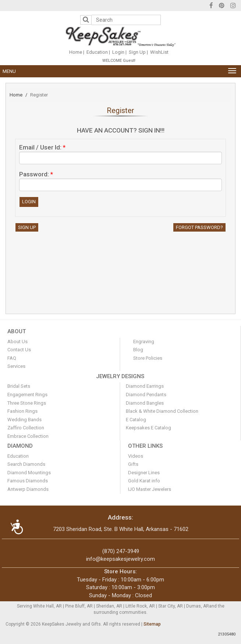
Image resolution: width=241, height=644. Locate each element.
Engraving (144, 342)
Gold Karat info (144, 481)
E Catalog (136, 420)
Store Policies (148, 358)
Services (16, 366)
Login (118, 52)
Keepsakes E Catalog (148, 428)
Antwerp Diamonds (28, 489)
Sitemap (152, 624)
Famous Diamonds (28, 481)
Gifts (133, 464)
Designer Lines (144, 473)
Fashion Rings (22, 411)
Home (76, 52)
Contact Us (19, 350)
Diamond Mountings (29, 473)
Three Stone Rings (27, 403)
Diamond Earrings (145, 386)
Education (97, 52)
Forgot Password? (199, 227)
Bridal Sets (19, 386)
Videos (136, 456)
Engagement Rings (27, 395)
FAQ (12, 358)
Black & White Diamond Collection (162, 411)
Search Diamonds (26, 464)
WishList (159, 52)
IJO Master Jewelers (150, 489)
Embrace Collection (28, 436)
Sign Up (137, 52)
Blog (138, 350)
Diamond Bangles (145, 403)
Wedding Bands (24, 420)
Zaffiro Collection (26, 428)
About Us (17, 342)
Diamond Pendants (146, 395)
